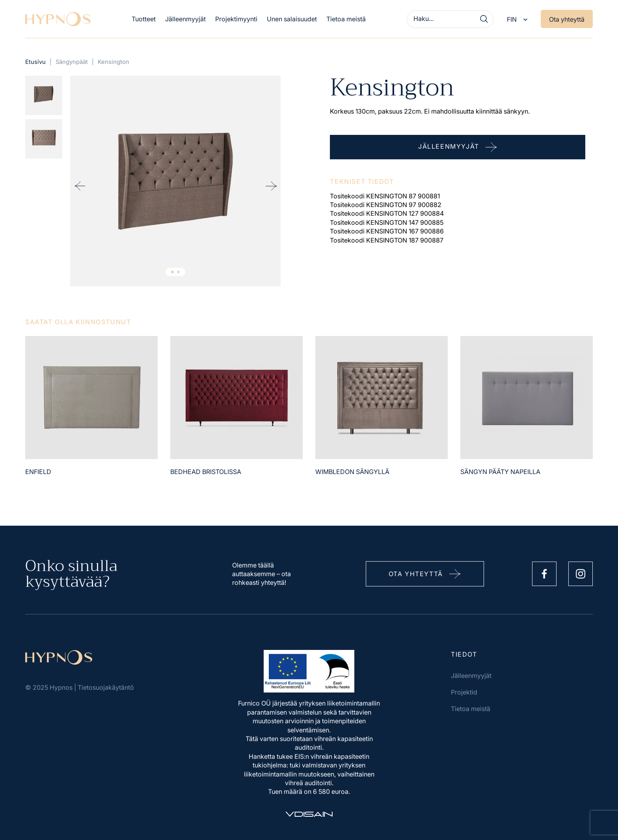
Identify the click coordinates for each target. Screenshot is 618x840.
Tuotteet (144, 19)
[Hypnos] (58, 19)
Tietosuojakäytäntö (106, 687)
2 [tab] (178, 272)
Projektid (464, 692)
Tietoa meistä (346, 19)
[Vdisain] (309, 814)
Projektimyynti (236, 19)
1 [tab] (172, 272)
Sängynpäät (72, 62)
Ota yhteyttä (567, 19)
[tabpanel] (175, 181)
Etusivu (35, 62)
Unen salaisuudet (292, 19)
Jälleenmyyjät (185, 19)
